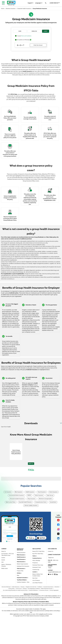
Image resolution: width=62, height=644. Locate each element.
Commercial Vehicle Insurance (16, 495)
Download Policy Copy (38, 565)
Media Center (5, 568)
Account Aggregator (54, 590)
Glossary (23, 587)
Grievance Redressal (6, 587)
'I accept (24, 36)
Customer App (36, 570)
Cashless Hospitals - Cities (23, 582)
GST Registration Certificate (34, 589)
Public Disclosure (16, 587)
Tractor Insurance (39, 495)
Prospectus (35, 563)
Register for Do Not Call (31, 587)
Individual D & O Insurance (23, 566)
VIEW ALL (31, 464)
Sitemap (25, 589)
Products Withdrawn (34, 590)
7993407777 (51, 558)
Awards (3, 560)
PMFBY (29, 495)
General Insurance (21, 553)
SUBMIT (46, 31)
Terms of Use (19, 589)
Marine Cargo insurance (22, 564)
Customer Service (37, 558)
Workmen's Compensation (45, 499)
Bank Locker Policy (11, 502)
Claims (34, 556)
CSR (2, 562)
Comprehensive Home (41, 502)
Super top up (50, 495)
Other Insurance (21, 569)
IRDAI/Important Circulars (47, 589)
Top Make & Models (22, 580)
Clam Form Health (6, 427)
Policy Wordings (36, 560)
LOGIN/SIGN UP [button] (54, 3)
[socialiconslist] (49, 574)
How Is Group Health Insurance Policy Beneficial (16, 452)
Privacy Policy (12, 589)
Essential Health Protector (25, 502)
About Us (4, 551)
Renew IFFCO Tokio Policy (38, 551)
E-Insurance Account (44, 590)
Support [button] (30, 3)
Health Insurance (30, 492)
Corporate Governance (48, 587)
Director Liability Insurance (31, 505)
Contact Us (51, 551)
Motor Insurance (21, 555)
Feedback (40, 587)
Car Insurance (8, 492)
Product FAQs (20, 571)
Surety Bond (53, 502)
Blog (18, 575)
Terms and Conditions (26, 36)
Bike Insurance (19, 492)
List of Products (36, 580)
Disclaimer (57, 587)
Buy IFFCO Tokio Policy (38, 554)
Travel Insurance (42, 492)
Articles (19, 573)
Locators (35, 572)
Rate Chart (35, 578)
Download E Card (37, 567)
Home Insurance (53, 492)
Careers (3, 558)
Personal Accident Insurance (17, 499)
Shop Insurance (31, 499)
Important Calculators (22, 578)
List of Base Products (37, 583)
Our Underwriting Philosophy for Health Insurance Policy (15, 590)
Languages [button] (38, 3)
